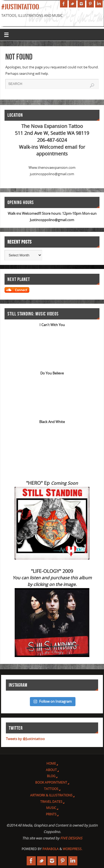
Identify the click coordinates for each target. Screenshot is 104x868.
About (51, 770)
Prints (51, 814)
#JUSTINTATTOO (20, 7)
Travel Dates (51, 801)
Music (51, 808)
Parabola (51, 849)
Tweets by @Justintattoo (25, 739)
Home (51, 763)
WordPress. (73, 849)
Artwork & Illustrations (51, 795)
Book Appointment (51, 782)
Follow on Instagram (53, 701)
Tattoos (51, 789)
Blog (51, 776)
